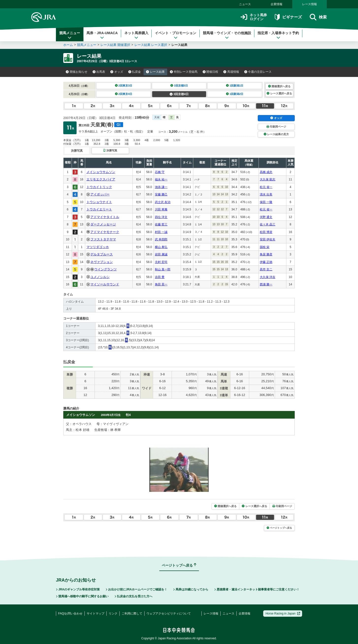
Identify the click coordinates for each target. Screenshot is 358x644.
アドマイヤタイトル (105, 217)
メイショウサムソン (101, 172)
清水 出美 (266, 194)
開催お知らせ (77, 72)
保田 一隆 (266, 202)
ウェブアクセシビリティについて (169, 614)
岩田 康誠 (161, 254)
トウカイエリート (99, 209)
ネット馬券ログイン (254, 17)
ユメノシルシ (100, 277)
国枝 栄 (265, 247)
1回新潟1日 (235, 86)
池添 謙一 (161, 187)
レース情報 (309, 4)
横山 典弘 (161, 247)
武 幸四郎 (161, 239)
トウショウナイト (99, 202)
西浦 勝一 (266, 284)
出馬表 (99, 72)
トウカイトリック (99, 187)
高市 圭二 (266, 269)
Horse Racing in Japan (283, 614)
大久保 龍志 (268, 179)
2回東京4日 (124, 94)
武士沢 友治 (163, 202)
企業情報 (277, 4)
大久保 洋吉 (268, 277)
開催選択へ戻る (279, 86)
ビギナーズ (288, 17)
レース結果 (155, 72)
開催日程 (211, 72)
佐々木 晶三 (268, 224)
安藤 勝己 (161, 194)
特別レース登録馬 (184, 72)
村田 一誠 (161, 232)
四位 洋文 (161, 217)
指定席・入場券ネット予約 (278, 35)
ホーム (68, 45)
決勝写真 (110, 150)
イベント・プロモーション (176, 35)
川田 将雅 (161, 209)
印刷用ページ (276, 127)
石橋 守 (160, 172)
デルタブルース (102, 254)
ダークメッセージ (103, 224)
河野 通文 (266, 217)
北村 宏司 (161, 262)
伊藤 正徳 (266, 262)
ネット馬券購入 (136, 35)
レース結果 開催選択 (115, 45)
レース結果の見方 (276, 134)
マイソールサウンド (105, 284)
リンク (113, 614)
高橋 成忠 (266, 172)
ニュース (245, 4)
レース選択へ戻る (279, 93)
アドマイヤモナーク (105, 232)
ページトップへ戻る (279, 528)
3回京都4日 (179, 94)
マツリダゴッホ (98, 247)
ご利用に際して (132, 614)
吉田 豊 (160, 277)
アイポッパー (100, 194)
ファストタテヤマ (103, 239)
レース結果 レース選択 (151, 45)
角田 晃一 (161, 284)
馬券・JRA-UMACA (102, 35)
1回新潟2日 (235, 94)
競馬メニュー (70, 35)
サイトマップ (96, 614)
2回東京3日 (124, 86)
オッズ (117, 72)
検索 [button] (318, 17)
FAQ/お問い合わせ (70, 614)
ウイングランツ (106, 269)
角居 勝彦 (266, 254)
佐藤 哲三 (161, 224)
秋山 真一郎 (163, 269)
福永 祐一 (161, 179)
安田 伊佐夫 (268, 239)
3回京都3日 (179, 86)
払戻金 (135, 72)
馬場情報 (231, 72)
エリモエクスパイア (101, 179)
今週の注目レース (258, 72)
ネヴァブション (102, 262)
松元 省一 (266, 187)
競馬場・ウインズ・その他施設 (227, 35)
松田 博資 (266, 232)
